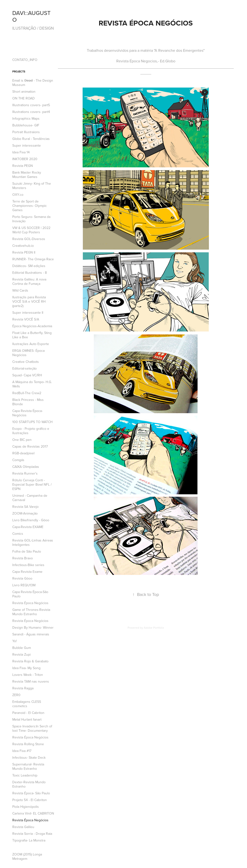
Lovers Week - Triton (28, 675)
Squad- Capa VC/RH (27, 375)
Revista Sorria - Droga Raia (32, 834)
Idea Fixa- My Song (26, 668)
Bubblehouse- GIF (26, 125)
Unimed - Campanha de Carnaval (30, 498)
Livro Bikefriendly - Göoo (31, 520)
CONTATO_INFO (25, 60)
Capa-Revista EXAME (28, 527)
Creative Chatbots (26, 362)
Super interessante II (28, 313)
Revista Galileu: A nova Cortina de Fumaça (29, 281)
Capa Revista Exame (27, 572)
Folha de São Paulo (27, 551)
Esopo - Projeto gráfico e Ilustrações (31, 431)
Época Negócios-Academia (32, 326)
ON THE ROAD (24, 98)
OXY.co (18, 195)
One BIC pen (22, 440)
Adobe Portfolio (154, 628)
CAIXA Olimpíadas (26, 467)
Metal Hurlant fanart (27, 719)
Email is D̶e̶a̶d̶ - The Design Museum (33, 83)
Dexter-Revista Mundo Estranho (29, 784)
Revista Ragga (23, 688)
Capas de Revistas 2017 (30, 446)
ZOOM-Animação (25, 513)
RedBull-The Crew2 (27, 393)
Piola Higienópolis (26, 807)
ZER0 (16, 695)
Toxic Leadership (25, 775)
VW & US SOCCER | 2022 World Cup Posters (31, 230)
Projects (19, 72)
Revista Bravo (23, 558)
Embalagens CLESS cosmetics (27, 704)
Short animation (24, 91)
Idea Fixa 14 (21, 152)
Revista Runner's (25, 473)
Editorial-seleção (24, 368)
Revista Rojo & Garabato (30, 661)
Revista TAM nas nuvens (31, 681)
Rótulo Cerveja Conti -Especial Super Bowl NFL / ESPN (32, 484)
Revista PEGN (23, 166)
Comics (18, 534)
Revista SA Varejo (25, 507)
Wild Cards (20, 290)
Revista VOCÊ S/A (26, 319)
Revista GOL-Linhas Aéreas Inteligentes (33, 542)
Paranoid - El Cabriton (28, 713)
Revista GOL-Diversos (29, 239)
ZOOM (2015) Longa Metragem (27, 856)
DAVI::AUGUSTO (31, 16)
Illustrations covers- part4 (31, 112)
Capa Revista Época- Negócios (27, 413)
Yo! (14, 641)
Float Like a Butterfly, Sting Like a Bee (32, 335)
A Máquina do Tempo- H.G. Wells (32, 384)
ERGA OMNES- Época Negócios (28, 353)
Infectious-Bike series (28, 565)
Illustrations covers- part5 (31, 105)
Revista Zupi (21, 654)
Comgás (18, 460)
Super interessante (27, 145)
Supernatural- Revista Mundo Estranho (28, 766)
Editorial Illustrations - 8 (30, 273)
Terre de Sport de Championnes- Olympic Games (30, 206)
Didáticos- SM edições (29, 266)
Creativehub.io (23, 246)
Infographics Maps (26, 118)
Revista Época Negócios (30, 603)
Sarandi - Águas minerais (31, 634)
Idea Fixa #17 (22, 751)
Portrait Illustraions (26, 132)
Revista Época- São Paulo (31, 793)
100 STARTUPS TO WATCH (32, 422)
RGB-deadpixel (23, 453)
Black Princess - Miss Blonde (28, 402)
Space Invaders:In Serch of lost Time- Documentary (32, 728)
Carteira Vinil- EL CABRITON (33, 813)
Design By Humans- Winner (33, 627)
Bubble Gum (22, 648)
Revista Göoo (22, 578)
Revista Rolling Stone (28, 744)
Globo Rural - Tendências (31, 139)
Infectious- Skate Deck (29, 757)
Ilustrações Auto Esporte (31, 344)
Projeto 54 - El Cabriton (30, 800)
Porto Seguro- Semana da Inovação (31, 219)
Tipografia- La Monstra (29, 840)
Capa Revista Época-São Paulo (30, 594)
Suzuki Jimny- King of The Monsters (32, 186)
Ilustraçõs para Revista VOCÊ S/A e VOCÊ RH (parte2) (29, 301)
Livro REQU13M (24, 585)
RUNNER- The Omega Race (33, 259)
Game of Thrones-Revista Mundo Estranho (31, 612)
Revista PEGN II (24, 252)
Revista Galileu (23, 827)
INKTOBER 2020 (25, 159)
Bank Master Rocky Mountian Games (27, 175)
